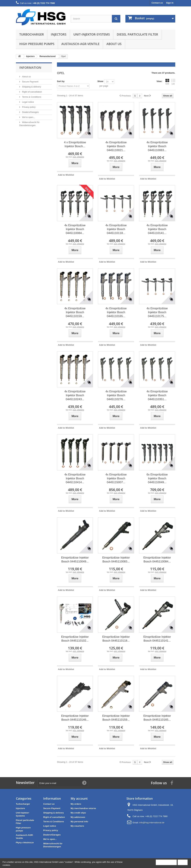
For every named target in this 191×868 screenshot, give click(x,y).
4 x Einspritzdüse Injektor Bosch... (75, 144)
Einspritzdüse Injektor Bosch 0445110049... (75, 560)
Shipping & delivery (31, 87)
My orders (76, 804)
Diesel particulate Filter (137, 34)
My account (79, 798)
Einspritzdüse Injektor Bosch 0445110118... (116, 639)
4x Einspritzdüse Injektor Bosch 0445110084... (75, 229)
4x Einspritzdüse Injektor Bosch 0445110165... (116, 312)
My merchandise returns (83, 808)
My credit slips (78, 813)
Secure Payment (30, 82)
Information (30, 68)
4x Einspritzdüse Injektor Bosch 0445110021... (116, 146)
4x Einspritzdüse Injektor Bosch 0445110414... (75, 478)
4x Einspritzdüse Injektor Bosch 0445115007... (116, 478)
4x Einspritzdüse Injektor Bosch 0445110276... (116, 395)
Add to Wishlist (66, 175)
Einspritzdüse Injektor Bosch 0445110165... (157, 718)
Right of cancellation (32, 92)
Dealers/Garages (30, 112)
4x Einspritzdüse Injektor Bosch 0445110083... (157, 146)
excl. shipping (78, 157)
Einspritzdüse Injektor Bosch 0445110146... (75, 718)
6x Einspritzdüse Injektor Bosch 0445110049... (157, 478)
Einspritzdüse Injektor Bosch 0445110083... (116, 560)
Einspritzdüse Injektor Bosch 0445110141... (157, 639)
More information (166, 862)
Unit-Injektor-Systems (92, 34)
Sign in (170, 3)
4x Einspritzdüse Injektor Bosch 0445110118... (116, 229)
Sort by (61, 81)
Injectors (59, 34)
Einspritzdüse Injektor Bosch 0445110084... (157, 560)
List (173, 82)
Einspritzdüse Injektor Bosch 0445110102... (75, 639)
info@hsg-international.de (152, 823)
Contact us (157, 3)
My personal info (79, 822)
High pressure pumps (37, 44)
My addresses (78, 817)
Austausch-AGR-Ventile (80, 44)
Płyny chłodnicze (25, 843)
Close (183, 862)
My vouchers (77, 826)
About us (114, 44)
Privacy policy (29, 107)
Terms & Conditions (31, 97)
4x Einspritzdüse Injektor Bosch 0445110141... (157, 229)
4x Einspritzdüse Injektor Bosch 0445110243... (75, 395)
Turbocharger (32, 34)
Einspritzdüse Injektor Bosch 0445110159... (116, 718)
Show (100, 81)
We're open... (28, 117)
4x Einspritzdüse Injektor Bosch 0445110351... (157, 395)
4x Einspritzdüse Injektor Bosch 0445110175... (157, 312)
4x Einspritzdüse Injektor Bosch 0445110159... (75, 312)
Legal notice (28, 102)
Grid (167, 82)
